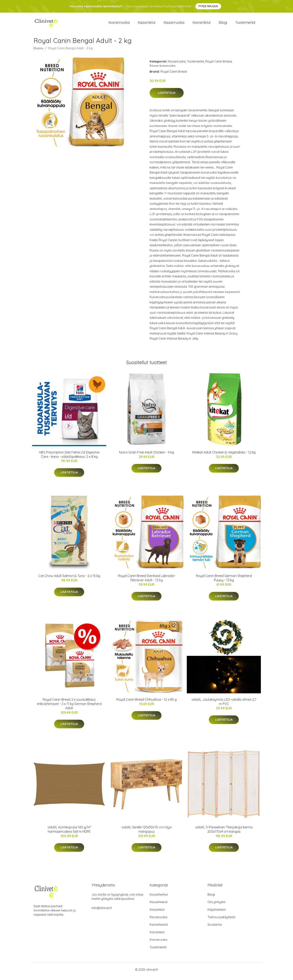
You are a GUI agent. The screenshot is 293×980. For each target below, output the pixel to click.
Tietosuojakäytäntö (221, 920)
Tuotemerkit (245, 24)
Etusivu (38, 52)
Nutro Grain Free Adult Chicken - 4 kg (146, 456)
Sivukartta (215, 928)
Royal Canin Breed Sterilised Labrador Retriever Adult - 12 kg (146, 581)
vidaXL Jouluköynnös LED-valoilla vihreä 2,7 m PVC (224, 705)
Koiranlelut (202, 24)
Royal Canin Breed (218, 65)
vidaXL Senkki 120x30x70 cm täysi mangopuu (147, 833)
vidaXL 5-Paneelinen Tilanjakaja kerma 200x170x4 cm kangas (224, 833)
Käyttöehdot (216, 913)
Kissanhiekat (159, 905)
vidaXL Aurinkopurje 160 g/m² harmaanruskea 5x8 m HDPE (69, 833)
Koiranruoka (119, 24)
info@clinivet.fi (102, 911)
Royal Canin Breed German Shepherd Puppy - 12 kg (224, 581)
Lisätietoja (167, 96)
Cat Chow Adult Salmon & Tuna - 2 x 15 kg (69, 579)
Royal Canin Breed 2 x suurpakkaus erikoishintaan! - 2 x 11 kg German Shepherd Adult (69, 707)
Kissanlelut (147, 24)
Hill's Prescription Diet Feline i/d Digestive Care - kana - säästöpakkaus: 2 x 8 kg (69, 458)
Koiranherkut (159, 928)
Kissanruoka (174, 24)
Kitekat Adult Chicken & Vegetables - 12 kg (224, 456)
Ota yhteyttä (216, 905)
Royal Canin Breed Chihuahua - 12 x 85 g (146, 703)
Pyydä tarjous (208, 6)
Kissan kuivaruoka (162, 69)
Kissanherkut (159, 898)
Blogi (223, 24)
